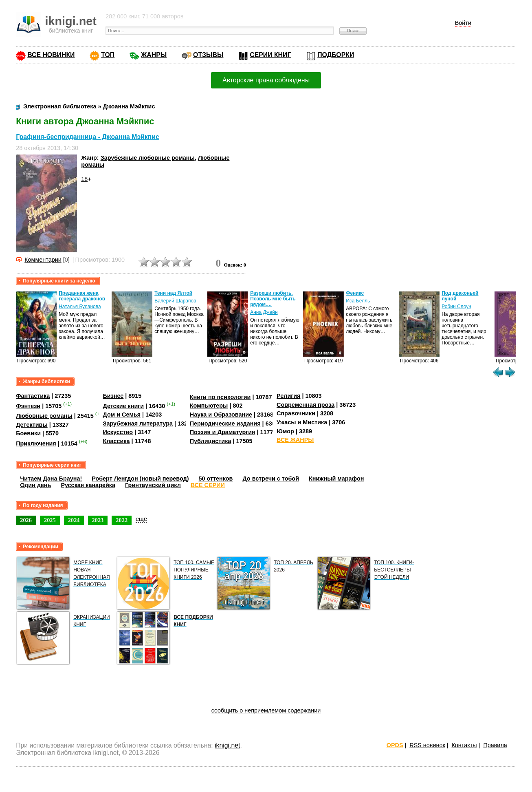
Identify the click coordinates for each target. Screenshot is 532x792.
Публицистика (211, 441)
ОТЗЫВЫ (208, 55)
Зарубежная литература (137, 424)
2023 (98, 520)
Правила (495, 745)
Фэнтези (28, 406)
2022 (122, 520)
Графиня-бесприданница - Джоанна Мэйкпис (88, 137)
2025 (50, 520)
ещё (141, 519)
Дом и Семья (122, 415)
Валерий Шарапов (175, 301)
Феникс (355, 293)
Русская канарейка (88, 485)
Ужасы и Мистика (302, 422)
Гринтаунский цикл (153, 485)
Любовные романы (44, 416)
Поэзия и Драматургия (223, 432)
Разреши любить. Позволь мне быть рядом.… (273, 299)
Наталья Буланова (80, 307)
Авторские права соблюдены (266, 80)
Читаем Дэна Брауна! (51, 479)
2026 (26, 520)
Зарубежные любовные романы (148, 158)
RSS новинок (427, 745)
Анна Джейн (264, 312)
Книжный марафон (336, 479)
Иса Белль (358, 301)
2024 (74, 520)
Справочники (296, 413)
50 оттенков (216, 479)
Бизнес (113, 396)
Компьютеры (209, 406)
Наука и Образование (221, 415)
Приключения (36, 443)
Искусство (118, 432)
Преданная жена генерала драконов (82, 296)
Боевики (28, 433)
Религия (288, 396)
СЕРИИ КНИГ (270, 55)
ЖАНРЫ (154, 55)
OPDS (395, 745)
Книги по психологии (220, 397)
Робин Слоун (456, 307)
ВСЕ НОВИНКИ (51, 55)
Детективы (32, 425)
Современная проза (306, 405)
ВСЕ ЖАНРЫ (295, 440)
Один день (35, 485)
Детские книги (123, 406)
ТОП (108, 55)
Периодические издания (225, 424)
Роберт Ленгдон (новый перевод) (140, 479)
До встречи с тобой (271, 479)
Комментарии (43, 260)
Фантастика (33, 396)
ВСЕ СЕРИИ (208, 485)
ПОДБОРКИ (336, 55)
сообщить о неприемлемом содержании (266, 710)
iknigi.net (227, 745)
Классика (116, 441)
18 (84, 179)
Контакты (464, 745)
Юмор (285, 431)
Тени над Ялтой (173, 293)
